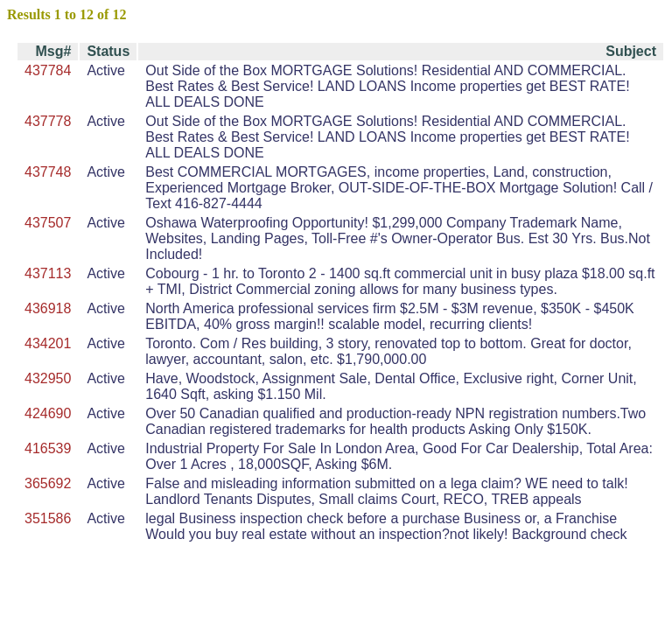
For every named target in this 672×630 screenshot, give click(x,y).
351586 (48, 518)
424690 (48, 413)
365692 (48, 483)
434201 (48, 343)
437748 (48, 172)
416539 (48, 448)
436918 (48, 308)
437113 (48, 273)
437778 (48, 121)
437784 (48, 70)
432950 (48, 378)
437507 (48, 223)
